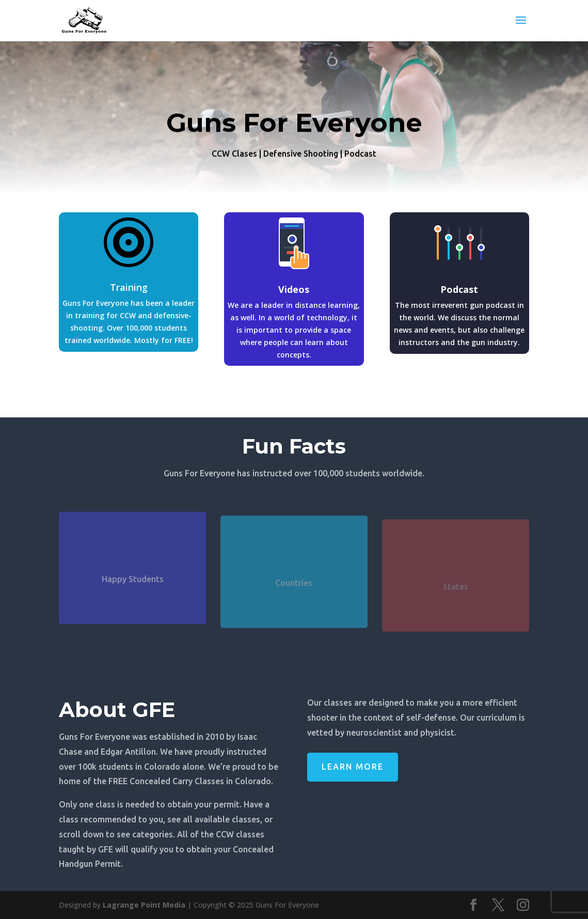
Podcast (459, 289)
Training (129, 287)
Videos (294, 289)
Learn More (353, 767)
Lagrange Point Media (144, 905)
